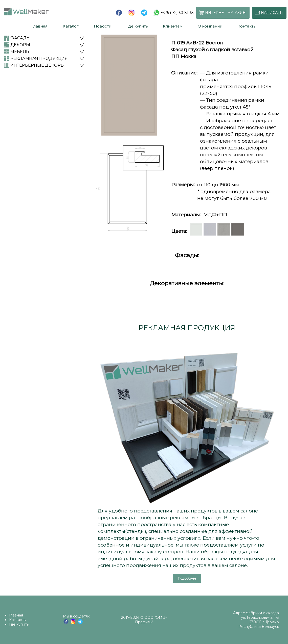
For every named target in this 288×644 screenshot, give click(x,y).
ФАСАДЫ (20, 38)
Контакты (18, 620)
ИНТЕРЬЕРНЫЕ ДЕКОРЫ (38, 65)
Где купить (19, 624)
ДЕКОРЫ (20, 45)
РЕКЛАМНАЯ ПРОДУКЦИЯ (39, 58)
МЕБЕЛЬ (20, 52)
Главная (16, 615)
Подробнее (187, 578)
